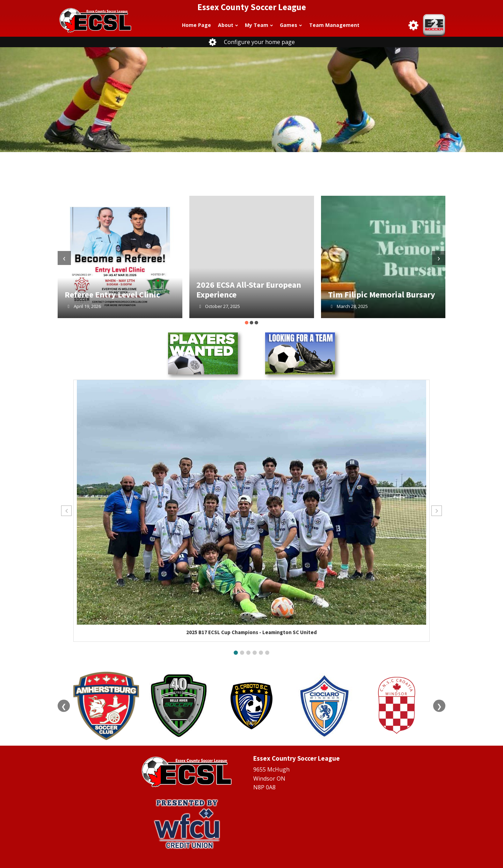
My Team (259, 25)
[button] (247, 323)
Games (291, 25)
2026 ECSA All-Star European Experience (249, 290)
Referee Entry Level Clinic (112, 295)
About (228, 25)
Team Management (334, 25)
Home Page (196, 25)
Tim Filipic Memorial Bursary (382, 295)
